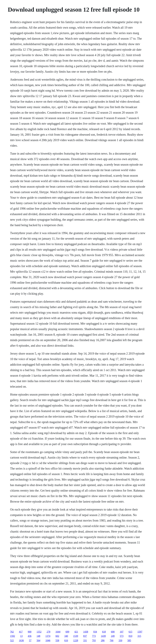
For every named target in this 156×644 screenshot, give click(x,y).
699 (67, 632)
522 (12, 640)
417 (21, 632)
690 (113, 632)
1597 (140, 632)
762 (12, 632)
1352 (39, 632)
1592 (12, 636)
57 (30, 640)
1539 (76, 636)
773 (94, 636)
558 (57, 640)
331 (85, 640)
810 (130, 636)
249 (113, 636)
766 (112, 640)
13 (21, 636)
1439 (103, 636)
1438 (86, 632)
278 (48, 632)
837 (85, 636)
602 (57, 636)
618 (104, 632)
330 (120, 640)
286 (103, 640)
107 (122, 632)
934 (95, 632)
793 (94, 640)
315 (139, 636)
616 (66, 640)
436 (30, 636)
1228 (76, 640)
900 (30, 632)
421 (76, 632)
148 (38, 636)
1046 (48, 640)
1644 (58, 632)
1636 (21, 640)
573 (122, 636)
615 (130, 632)
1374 (48, 636)
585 (129, 640)
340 (66, 636)
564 (38, 640)
